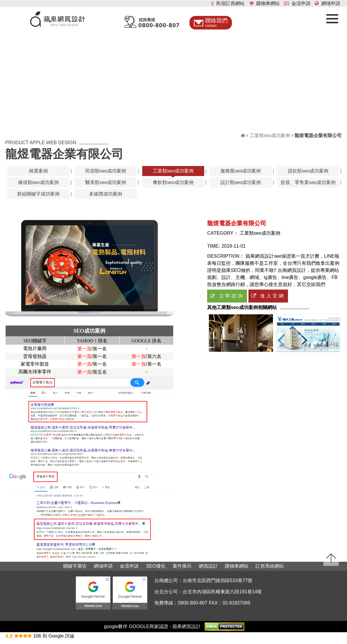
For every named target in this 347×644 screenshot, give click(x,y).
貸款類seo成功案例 (308, 175)
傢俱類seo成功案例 (38, 187)
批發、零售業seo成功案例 (308, 187)
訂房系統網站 (270, 570)
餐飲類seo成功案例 (173, 187)
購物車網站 (264, 3)
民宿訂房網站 (228, 3)
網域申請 (327, 3)
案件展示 (182, 570)
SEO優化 (156, 570)
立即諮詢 (227, 300)
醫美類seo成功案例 (106, 187)
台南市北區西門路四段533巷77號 (218, 585)
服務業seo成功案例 (241, 175)
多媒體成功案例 (106, 198)
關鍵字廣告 (75, 570)
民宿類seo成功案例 (106, 175)
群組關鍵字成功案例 (38, 198)
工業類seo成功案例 (270, 140)
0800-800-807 (193, 607)
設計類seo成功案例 (241, 187)
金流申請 (297, 3)
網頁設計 (208, 570)
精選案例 (38, 175)
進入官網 (268, 300)
